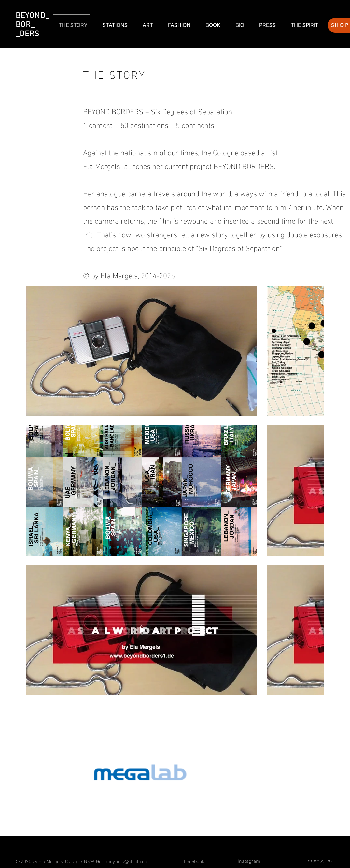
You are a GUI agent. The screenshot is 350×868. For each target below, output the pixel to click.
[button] (113, 22)
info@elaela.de (132, 861)
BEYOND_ (33, 16)
